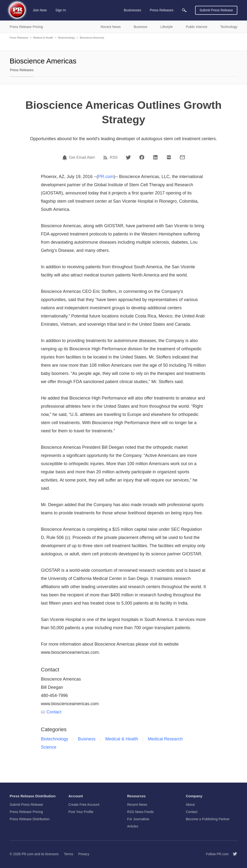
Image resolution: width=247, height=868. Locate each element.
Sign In (61, 10)
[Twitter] (128, 157)
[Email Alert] (65, 158)
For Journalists (138, 819)
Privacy (84, 854)
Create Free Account (84, 805)
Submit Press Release (216, 10)
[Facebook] (142, 157)
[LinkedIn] (155, 157)
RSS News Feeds (140, 812)
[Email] (182, 157)
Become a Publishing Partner (208, 819)
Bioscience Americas (92, 38)
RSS (114, 158)
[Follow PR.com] (233, 854)
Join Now (40, 10)
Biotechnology (66, 38)
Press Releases (19, 38)
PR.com (106, 177)
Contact (51, 712)
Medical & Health (43, 38)
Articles (133, 826)
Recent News (137, 805)
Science (49, 747)
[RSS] (106, 158)
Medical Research (165, 739)
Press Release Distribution (30, 819)
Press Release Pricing (26, 812)
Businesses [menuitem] (132, 10)
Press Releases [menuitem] (162, 10)
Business (87, 739)
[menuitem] (184, 10)
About (190, 805)
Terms (69, 854)
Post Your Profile (81, 812)
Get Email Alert (82, 158)
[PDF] (169, 157)
